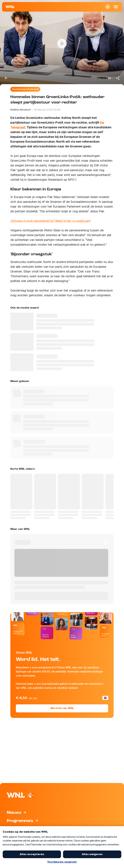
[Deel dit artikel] (118, 78)
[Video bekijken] (62, 43)
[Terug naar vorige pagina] (6, 78)
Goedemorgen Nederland (25, 89)
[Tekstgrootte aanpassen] (109, 78)
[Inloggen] (108, 7)
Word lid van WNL (62, 708)
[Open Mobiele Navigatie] (116, 7)
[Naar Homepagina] (10, 7)
